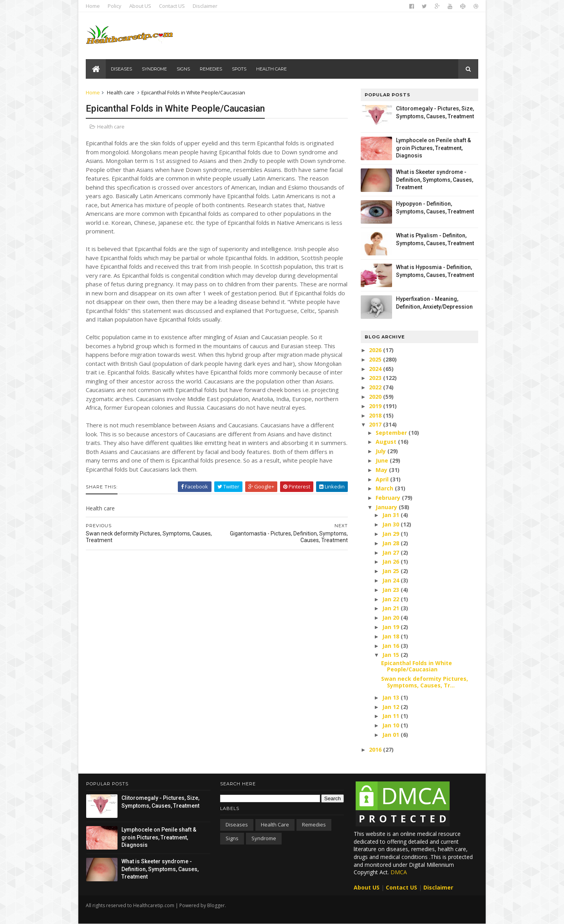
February (388, 498)
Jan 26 (391, 561)
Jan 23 (391, 590)
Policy (115, 6)
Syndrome (154, 69)
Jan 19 (391, 627)
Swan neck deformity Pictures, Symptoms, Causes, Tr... (424, 682)
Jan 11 (391, 716)
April (382, 479)
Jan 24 (391, 580)
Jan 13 (391, 697)
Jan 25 (391, 571)
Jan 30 (391, 524)
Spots (239, 69)
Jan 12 (391, 707)
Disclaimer (205, 6)
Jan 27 (391, 552)
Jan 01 (391, 735)
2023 (376, 378)
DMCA (399, 872)
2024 (376, 369)
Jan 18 (391, 636)
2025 (376, 359)
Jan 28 (391, 543)
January (387, 507)
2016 (376, 750)
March (385, 488)
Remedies (211, 69)
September (392, 433)
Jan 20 (391, 618)
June (382, 460)
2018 (376, 415)
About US (141, 6)
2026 (376, 350)
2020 (376, 397)
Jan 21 (391, 608)
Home (93, 6)
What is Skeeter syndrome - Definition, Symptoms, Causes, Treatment (434, 180)
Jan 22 (391, 599)
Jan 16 (391, 646)
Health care (271, 69)
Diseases (121, 69)
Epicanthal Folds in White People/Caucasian (416, 666)
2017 (376, 424)
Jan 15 (391, 655)
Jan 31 (391, 515)
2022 (376, 387)
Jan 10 (391, 725)
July (381, 451)
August (386, 442)
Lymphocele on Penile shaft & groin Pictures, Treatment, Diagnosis (433, 148)
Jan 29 (391, 534)
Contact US (172, 6)
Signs (183, 69)
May (382, 470)
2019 (376, 406)
